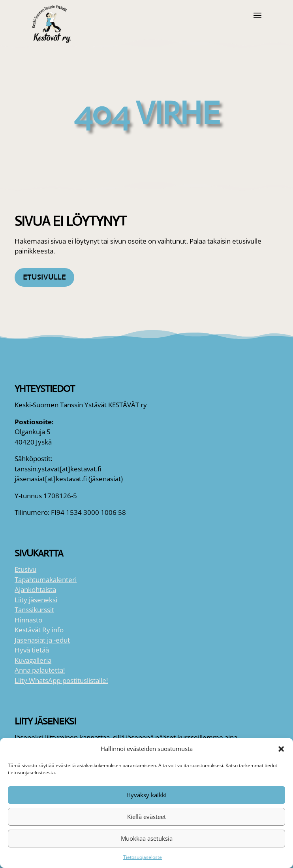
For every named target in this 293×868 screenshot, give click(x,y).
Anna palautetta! (40, 670)
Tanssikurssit (34, 610)
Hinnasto (28, 620)
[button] (281, 749)
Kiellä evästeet (146, 817)
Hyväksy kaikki (146, 795)
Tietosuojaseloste (143, 857)
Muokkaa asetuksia (147, 838)
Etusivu (25, 569)
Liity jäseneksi (36, 600)
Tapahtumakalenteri (46, 580)
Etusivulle (44, 277)
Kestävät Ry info (39, 630)
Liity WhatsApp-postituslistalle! (61, 680)
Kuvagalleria (33, 660)
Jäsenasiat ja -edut (42, 640)
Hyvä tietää (32, 650)
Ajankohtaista (35, 589)
